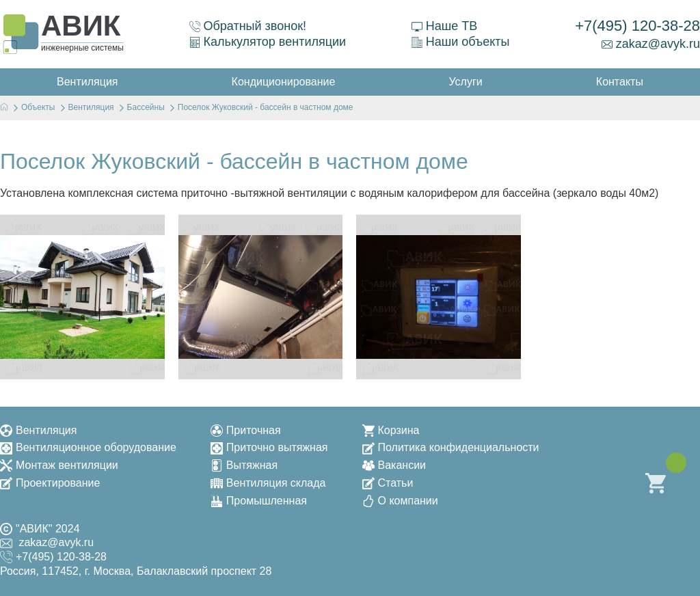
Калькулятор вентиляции (268, 42)
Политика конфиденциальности (451, 447)
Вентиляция (38, 430)
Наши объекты (461, 42)
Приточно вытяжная (269, 447)
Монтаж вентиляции (59, 465)
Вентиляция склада (268, 483)
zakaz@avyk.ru (651, 44)
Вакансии (394, 465)
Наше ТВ (444, 26)
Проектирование (50, 483)
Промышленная (259, 501)
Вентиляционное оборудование (88, 447)
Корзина (391, 430)
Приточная (246, 430)
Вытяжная (244, 465)
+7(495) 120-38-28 (637, 26)
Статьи (388, 483)
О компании (400, 501)
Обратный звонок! (248, 26)
